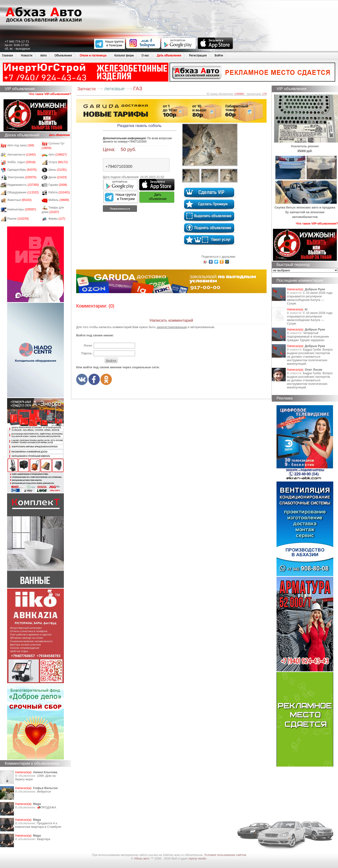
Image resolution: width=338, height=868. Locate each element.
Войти (219, 55)
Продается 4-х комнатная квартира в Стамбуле (38, 825)
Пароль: (87, 353)
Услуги (58, 162)
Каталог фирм (124, 55)
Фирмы (57, 219)
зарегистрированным (172, 327)
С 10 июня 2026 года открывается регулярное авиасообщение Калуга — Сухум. (310, 298)
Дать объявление (169, 55)
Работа (59, 192)
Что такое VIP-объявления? (50, 94)
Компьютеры (22, 209)
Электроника (22, 177)
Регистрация (198, 55)
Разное (18, 219)
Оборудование (23, 192)
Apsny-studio (197, 858)
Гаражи (58, 185)
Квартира (44, 839)
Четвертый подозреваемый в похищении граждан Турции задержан (308, 336)
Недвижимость (23, 185)
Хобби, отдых (22, 162)
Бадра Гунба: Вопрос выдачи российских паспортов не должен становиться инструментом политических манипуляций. (310, 357)
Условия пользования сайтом (225, 855)
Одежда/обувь (22, 170)
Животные (20, 200)
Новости (27, 55)
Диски (58, 177)
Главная (7, 55)
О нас (145, 55)
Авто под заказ (21, 145)
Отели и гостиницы (93, 55)
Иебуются (44, 792)
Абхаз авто (142, 858)
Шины (58, 170)
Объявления (63, 55)
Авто (43, 55)
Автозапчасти (22, 155)
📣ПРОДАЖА (47, 807)
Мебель (59, 200)
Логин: (88, 345)
